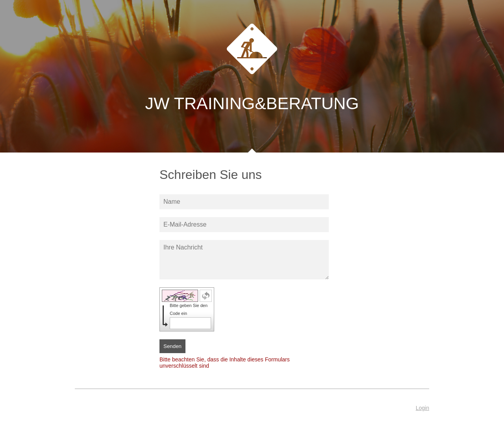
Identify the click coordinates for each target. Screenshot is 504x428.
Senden (172, 346)
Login (422, 408)
